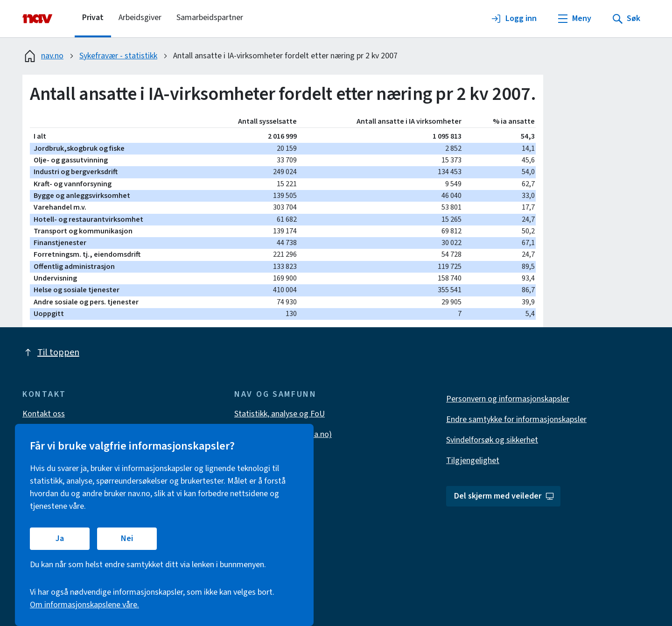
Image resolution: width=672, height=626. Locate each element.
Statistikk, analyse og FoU (280, 414)
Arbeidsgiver (140, 18)
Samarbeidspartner (210, 18)
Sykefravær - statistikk (118, 56)
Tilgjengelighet (473, 461)
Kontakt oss (44, 414)
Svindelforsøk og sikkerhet (492, 440)
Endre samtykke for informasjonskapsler (516, 419)
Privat (93, 18)
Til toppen (51, 352)
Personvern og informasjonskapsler (508, 399)
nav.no (43, 56)
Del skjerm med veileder (504, 496)
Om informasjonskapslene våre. (84, 605)
